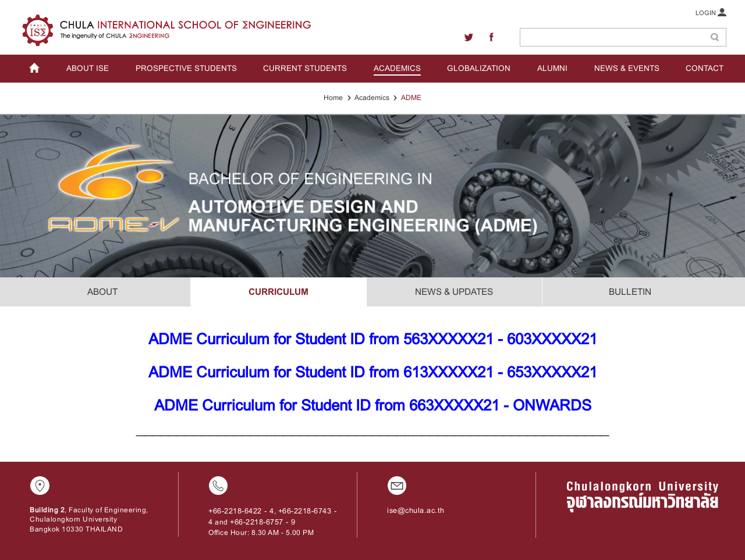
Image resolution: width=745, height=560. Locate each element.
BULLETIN (630, 292)
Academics (372, 98)
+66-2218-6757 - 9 (263, 522)
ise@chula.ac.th (416, 511)
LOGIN (711, 12)
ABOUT (102, 292)
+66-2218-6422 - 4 (241, 511)
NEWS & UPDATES (454, 292)
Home (333, 98)
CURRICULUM (279, 292)
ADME (411, 98)
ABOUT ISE (88, 68)
